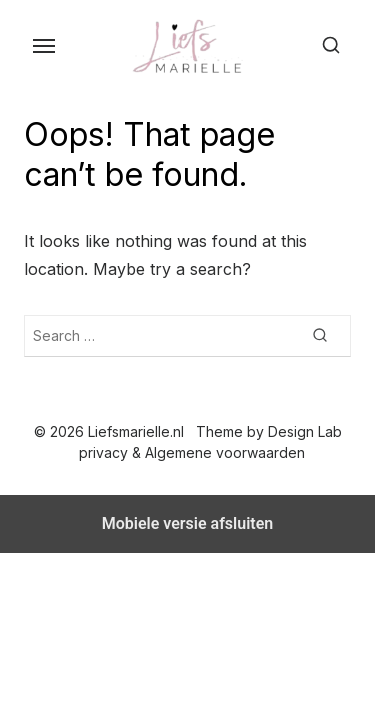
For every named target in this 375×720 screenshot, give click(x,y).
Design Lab (305, 431)
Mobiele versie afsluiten (187, 523)
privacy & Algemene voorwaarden (192, 452)
